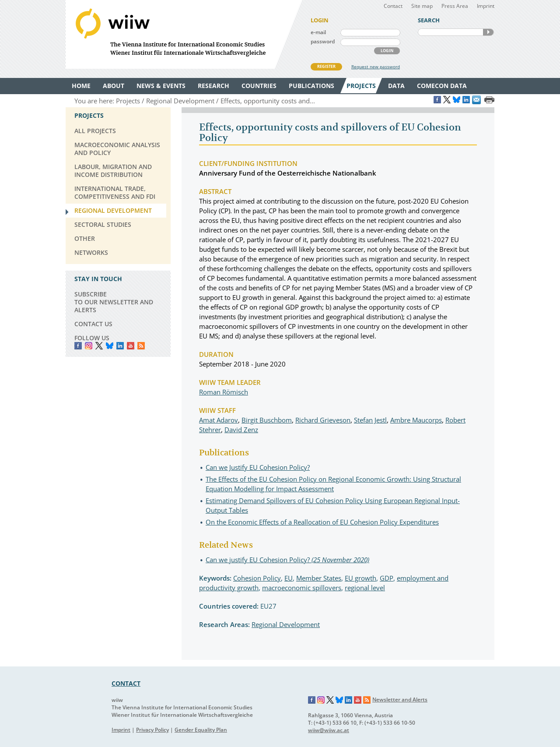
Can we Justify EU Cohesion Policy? (258, 467)
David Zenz (241, 430)
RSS (141, 346)
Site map (422, 6)
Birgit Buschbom (267, 420)
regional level (365, 588)
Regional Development (286, 624)
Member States (319, 578)
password (323, 41)
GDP (387, 578)
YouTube (131, 346)
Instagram (321, 700)
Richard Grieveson (323, 420)
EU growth (360, 578)
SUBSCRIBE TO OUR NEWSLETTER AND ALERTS (114, 302)
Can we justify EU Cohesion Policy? (287, 560)
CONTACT (126, 683)
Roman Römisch (224, 392)
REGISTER (326, 66)
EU (289, 578)
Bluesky (110, 346)
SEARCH (488, 32)
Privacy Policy (152, 730)
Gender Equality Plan (201, 730)
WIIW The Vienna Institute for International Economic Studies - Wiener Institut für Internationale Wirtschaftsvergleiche (184, 34)
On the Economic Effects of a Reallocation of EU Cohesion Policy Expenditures (322, 522)
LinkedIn (120, 346)
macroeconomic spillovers (302, 588)
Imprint (486, 6)
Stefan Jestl (370, 420)
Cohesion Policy (257, 578)
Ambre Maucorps (416, 420)
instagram (89, 346)
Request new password (376, 67)
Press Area (455, 6)
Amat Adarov (219, 420)
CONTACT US (93, 324)
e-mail (318, 32)
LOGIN (387, 51)
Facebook (78, 346)
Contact (393, 6)
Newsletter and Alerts (400, 699)
